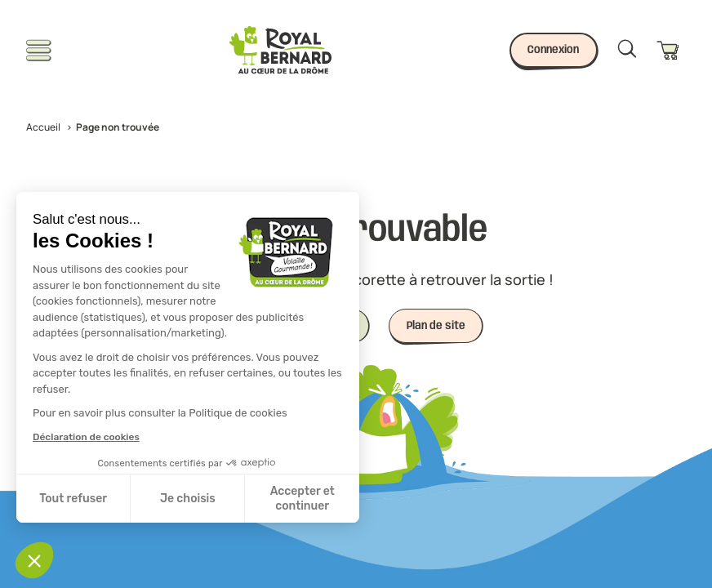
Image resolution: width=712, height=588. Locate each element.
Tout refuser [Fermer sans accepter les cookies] (73, 499)
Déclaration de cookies (86, 437)
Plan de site (436, 326)
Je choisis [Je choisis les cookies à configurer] (188, 499)
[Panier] (671, 50)
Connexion (553, 50)
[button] (34, 560)
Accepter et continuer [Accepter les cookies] (303, 499)
